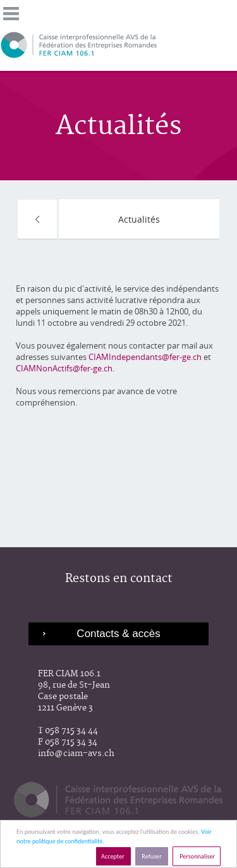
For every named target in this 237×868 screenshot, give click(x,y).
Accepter (113, 856)
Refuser (152, 856)
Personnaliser (197, 856)
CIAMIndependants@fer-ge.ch (146, 357)
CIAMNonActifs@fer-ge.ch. (65, 368)
